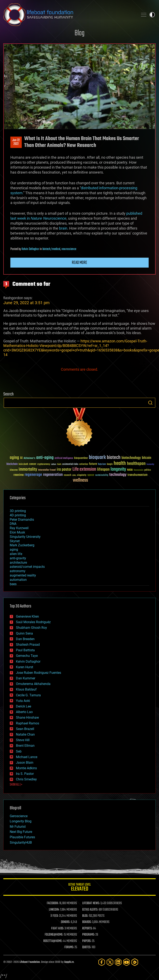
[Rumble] (135, 962)
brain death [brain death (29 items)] (23, 464)
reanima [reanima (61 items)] (19, 475)
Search (150, 403)
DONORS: (66, 922)
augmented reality (23, 575)
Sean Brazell (25, 729)
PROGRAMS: (89, 935)
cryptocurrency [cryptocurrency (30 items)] (44, 464)
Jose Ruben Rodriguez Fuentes (39, 673)
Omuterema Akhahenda (33, 684)
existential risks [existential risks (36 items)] (70, 464)
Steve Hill (23, 740)
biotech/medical (51, 249)
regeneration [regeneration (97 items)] (53, 475)
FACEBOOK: (53, 903)
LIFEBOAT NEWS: (91, 903)
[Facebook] (102, 962)
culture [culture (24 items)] (54, 464)
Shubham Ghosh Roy (31, 628)
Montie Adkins (26, 768)
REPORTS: (87, 929)
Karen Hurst (25, 667)
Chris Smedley (26, 779)
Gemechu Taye (27, 656)
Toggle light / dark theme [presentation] (152, 15)
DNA (13, 524)
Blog (79, 33)
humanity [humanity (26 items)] (150, 464)
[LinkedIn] (118, 962)
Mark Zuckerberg (22, 545)
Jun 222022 (16, 142)
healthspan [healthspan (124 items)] (136, 464)
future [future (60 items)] (93, 464)
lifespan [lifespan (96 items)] (103, 470)
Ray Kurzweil (19, 528)
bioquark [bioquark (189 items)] (97, 458)
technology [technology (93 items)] (118, 475)
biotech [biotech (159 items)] (114, 458)
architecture (18, 563)
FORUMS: (69, 947)
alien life (16, 554)
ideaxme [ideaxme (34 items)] (14, 470)
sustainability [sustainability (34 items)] (102, 475)
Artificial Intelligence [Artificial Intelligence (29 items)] (64, 458)
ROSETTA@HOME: (53, 941)
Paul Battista (25, 650)
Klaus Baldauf (26, 689)
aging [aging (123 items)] (14, 458)
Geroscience (19, 816)
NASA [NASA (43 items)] (130, 470)
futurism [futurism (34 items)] (102, 464)
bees (13, 584)
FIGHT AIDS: (58, 929)
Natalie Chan (25, 734)
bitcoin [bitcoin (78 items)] (146, 458)
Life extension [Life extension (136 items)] (84, 469)
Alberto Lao (24, 712)
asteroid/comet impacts (27, 567)
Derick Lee (23, 706)
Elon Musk (17, 532)
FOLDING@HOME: (54, 935)
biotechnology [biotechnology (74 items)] (131, 458)
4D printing (18, 515)
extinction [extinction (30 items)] (84, 464)
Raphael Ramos (28, 723)
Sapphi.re (69, 962)
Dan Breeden (25, 639)
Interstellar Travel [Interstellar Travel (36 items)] (47, 470)
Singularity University (25, 537)
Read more (79, 263)
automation (18, 580)
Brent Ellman (25, 746)
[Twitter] (110, 962)
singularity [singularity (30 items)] (82, 475)
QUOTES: (87, 947)
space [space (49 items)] (91, 475)
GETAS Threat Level (79, 888)
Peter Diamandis (22, 520)
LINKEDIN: (54, 910)
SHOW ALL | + (16, 785)
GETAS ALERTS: (90, 910)
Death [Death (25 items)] (59, 464)
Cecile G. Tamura (28, 695)
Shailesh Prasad (28, 645)
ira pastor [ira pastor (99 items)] (64, 470)
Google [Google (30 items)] (110, 464)
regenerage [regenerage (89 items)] (33, 475)
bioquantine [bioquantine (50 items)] (81, 458)
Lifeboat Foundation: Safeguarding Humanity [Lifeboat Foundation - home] (69, 15)
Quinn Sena (24, 633)
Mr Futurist (18, 827)
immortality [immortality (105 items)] (28, 469)
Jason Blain (25, 763)
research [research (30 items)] (67, 475)
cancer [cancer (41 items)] (33, 464)
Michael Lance (27, 757)
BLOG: (85, 916)
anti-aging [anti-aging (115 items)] (45, 458)
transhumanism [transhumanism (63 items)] (137, 475)
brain (63, 228)
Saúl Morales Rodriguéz (33, 622)
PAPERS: (87, 941)
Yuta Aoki (23, 701)
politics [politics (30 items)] (148, 470)
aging (14, 550)
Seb (19, 751)
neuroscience (69, 249)
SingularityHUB (21, 842)
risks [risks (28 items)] (74, 475)
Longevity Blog (21, 821)
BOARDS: (87, 922)
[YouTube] (126, 962)
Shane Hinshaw (27, 717)
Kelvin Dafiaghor (30, 249)
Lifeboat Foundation (30, 962)
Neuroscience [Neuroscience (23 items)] (139, 470)
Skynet (15, 541)
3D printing (18, 511)
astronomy (18, 571)
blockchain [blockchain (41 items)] (12, 464)
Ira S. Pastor (25, 774)
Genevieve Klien (27, 616)
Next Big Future (21, 832)
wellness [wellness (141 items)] (80, 480)
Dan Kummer (26, 678)
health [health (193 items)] (120, 464)
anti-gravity (18, 558)
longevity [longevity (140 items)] (118, 469)
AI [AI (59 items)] (21, 458)
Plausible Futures (22, 837)
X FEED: (54, 916)
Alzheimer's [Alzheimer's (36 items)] (29, 458)
